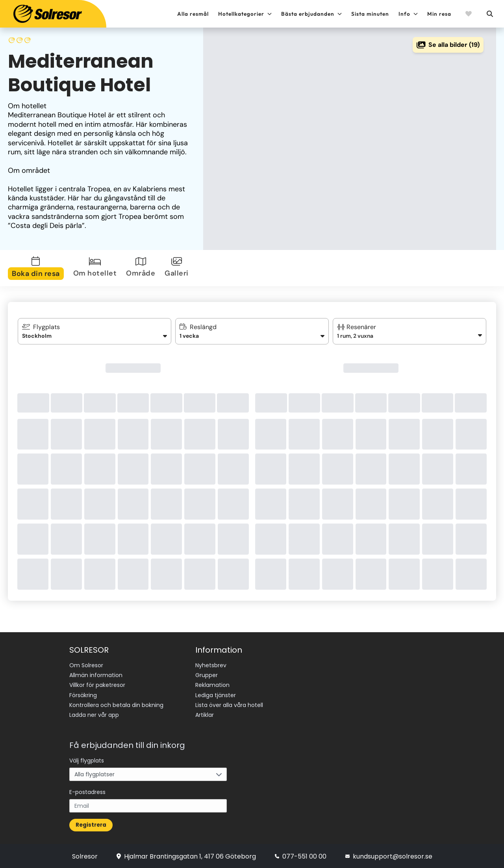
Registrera (91, 824)
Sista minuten (370, 14)
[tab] (37, 268)
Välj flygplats (87, 759)
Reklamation (212, 685)
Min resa (439, 14)
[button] (410, 331)
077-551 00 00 (301, 855)
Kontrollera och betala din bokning (116, 705)
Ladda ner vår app (94, 714)
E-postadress (87, 791)
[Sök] (489, 14)
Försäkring (83, 695)
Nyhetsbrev (211, 665)
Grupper (207, 675)
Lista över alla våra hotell (229, 705)
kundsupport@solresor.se (389, 855)
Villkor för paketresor (97, 685)
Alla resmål (193, 14)
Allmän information (96, 675)
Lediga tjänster (216, 695)
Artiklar (205, 714)
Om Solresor (86, 665)
